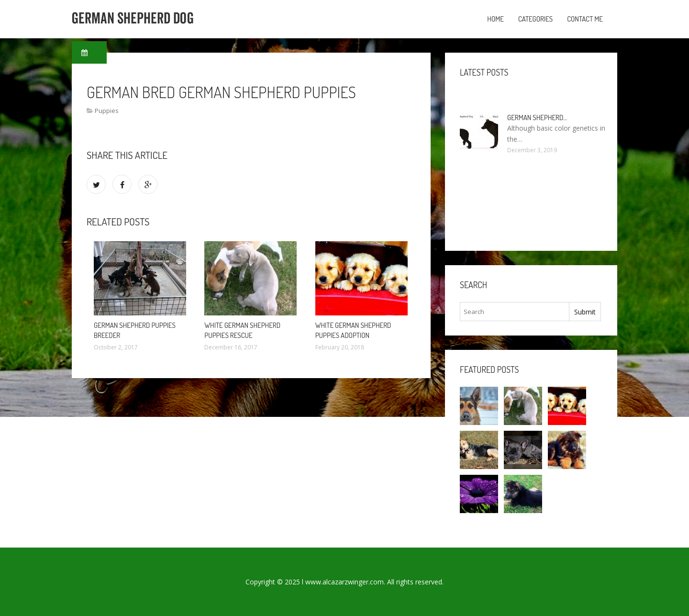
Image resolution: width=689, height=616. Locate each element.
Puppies (107, 111)
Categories (535, 19)
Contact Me (585, 19)
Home (495, 19)
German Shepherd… (537, 118)
